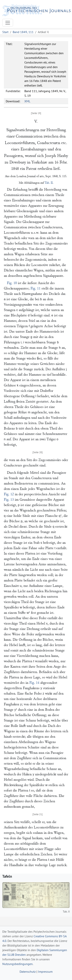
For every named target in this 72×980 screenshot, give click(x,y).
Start (5, 32)
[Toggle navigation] (8, 23)
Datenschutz (28, 972)
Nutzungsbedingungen (17, 964)
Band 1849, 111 (23, 32)
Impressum (45, 972)
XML (27, 101)
